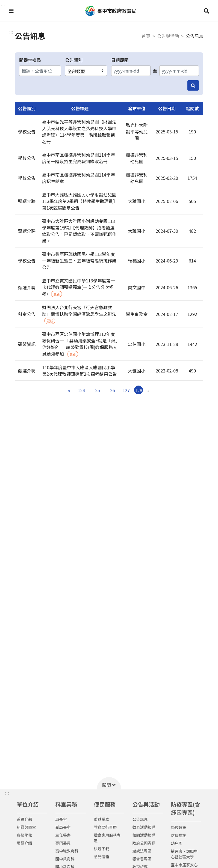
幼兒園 (177, 843)
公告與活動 (168, 36)
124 (82, 390)
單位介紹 (28, 804)
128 (139, 390)
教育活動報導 (144, 827)
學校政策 (179, 827)
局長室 (61, 819)
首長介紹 (25, 819)
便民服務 (105, 804)
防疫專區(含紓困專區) (186, 808)
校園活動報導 (144, 835)
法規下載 (102, 849)
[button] (11, 11)
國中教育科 (65, 859)
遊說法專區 (142, 851)
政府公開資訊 (144, 843)
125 (96, 390)
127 (126, 390)
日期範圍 (120, 60)
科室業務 (66, 804)
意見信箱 (102, 857)
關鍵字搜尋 (30, 60)
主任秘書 (63, 835)
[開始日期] (131, 71)
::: (11, 32)
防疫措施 (179, 835)
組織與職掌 (26, 827)
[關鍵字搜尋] (40, 71)
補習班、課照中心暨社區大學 (184, 854)
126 (111, 390)
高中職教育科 (67, 851)
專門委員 (63, 843)
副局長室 (63, 827)
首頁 (146, 36)
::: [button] (3, 5)
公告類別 (74, 60)
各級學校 (25, 835)
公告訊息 (140, 819)
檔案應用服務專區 (107, 838)
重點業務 (102, 819)
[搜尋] (193, 85)
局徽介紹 (25, 843)
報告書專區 (142, 859)
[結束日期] (179, 71)
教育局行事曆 (105, 827)
